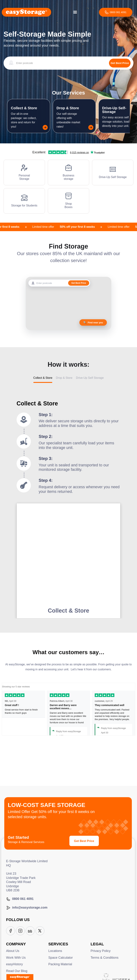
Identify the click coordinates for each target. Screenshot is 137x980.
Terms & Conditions (105, 958)
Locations (55, 951)
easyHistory (14, 964)
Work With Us (16, 958)
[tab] (43, 379)
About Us (13, 951)
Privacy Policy (101, 951)
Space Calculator (61, 958)
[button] (75, 12)
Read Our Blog (17, 971)
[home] (26, 12)
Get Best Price (84, 841)
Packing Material (60, 964)
